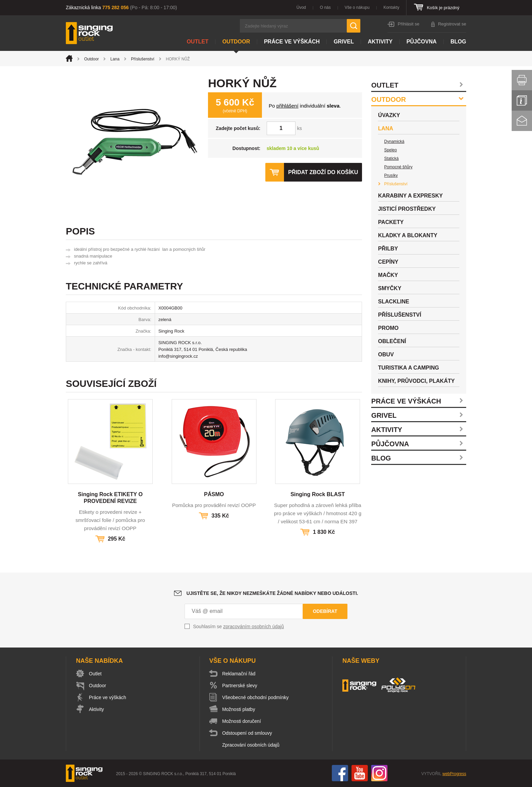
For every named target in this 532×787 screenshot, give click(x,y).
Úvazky (389, 115)
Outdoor (236, 42)
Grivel (344, 42)
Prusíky (391, 175)
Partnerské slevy (240, 686)
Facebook (340, 773)
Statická (391, 158)
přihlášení (288, 106)
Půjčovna (422, 42)
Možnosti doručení (242, 721)
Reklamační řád (239, 674)
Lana (115, 59)
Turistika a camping (408, 368)
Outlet (197, 42)
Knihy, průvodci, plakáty (416, 381)
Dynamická (394, 142)
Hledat (354, 26)
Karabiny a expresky (410, 196)
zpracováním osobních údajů (254, 626)
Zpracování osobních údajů (251, 745)
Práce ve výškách (292, 42)
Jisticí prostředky (407, 209)
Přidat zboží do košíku (323, 172)
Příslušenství (143, 59)
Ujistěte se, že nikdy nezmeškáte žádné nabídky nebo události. (272, 593)
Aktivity (380, 42)
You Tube (360, 773)
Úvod (301, 7)
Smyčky (389, 288)
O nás (325, 7)
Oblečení (392, 341)
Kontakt (522, 121)
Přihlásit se (408, 24)
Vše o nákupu (357, 7)
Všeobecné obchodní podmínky (255, 697)
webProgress (454, 774)
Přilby (388, 249)
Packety (391, 222)
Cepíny (388, 262)
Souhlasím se (239, 626)
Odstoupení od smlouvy (247, 733)
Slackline (394, 302)
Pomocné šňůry (398, 167)
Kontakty (391, 7)
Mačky (388, 275)
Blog (458, 42)
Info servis (522, 100)
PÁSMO (214, 494)
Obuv (386, 354)
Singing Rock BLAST (318, 494)
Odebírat (325, 611)
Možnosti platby (239, 709)
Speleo (390, 150)
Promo (388, 328)
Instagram (379, 773)
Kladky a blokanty (408, 235)
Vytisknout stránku (522, 80)
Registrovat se (452, 24)
